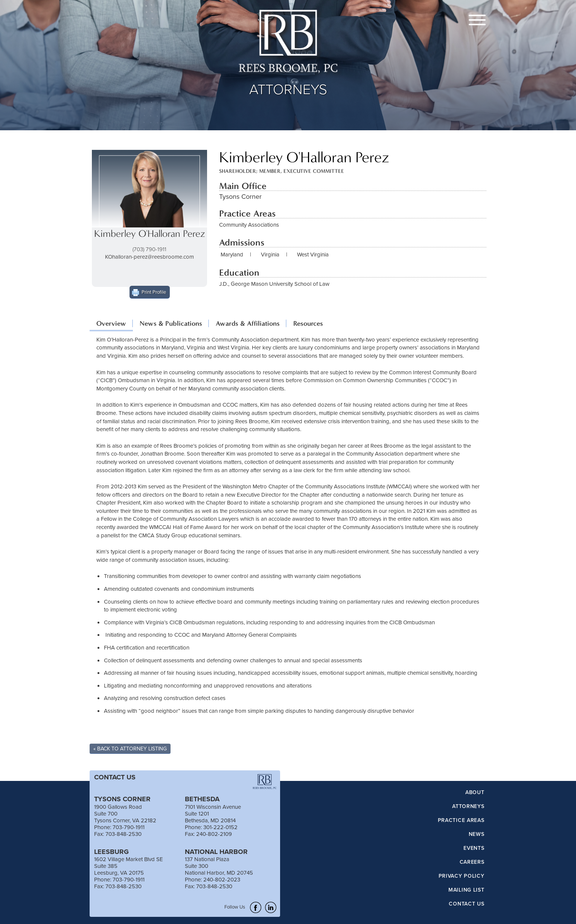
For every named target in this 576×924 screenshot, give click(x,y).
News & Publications (171, 323)
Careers (472, 862)
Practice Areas (461, 820)
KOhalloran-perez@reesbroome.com (149, 257)
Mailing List (466, 890)
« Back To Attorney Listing (130, 749)
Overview (111, 323)
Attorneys (468, 807)
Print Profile (154, 292)
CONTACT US (115, 777)
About (475, 793)
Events (474, 848)
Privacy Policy (462, 876)
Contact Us (466, 904)
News (477, 834)
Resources (308, 323)
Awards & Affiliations (248, 323)
